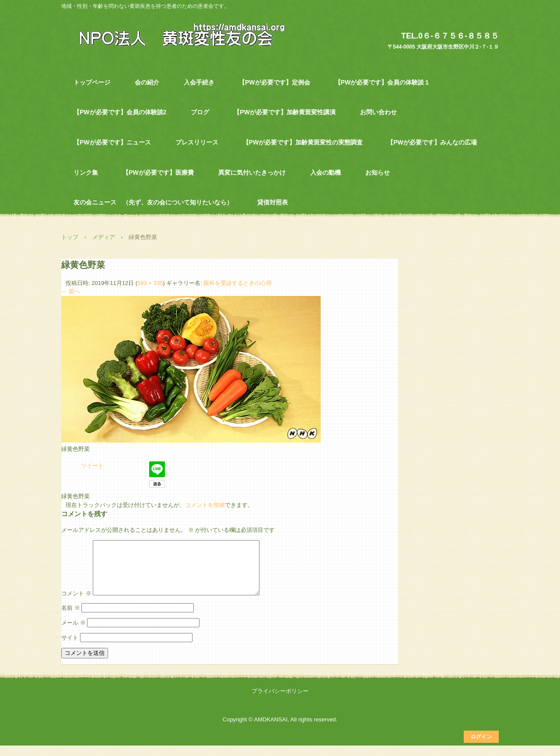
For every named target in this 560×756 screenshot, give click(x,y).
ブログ (200, 112)
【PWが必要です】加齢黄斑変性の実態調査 (303, 142)
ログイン (481, 747)
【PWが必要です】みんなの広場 (432, 142)
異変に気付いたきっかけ (252, 172)
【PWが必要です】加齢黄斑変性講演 (285, 112)
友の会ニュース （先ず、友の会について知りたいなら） (153, 202)
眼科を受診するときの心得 (238, 283)
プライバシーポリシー (280, 701)
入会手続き (199, 82)
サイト (70, 648)
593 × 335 (150, 283)
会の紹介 (147, 82)
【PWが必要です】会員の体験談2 (120, 112)
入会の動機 (325, 172)
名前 (71, 618)
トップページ (92, 82)
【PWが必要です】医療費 (158, 172)
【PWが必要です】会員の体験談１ (383, 82)
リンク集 (86, 172)
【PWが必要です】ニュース (112, 142)
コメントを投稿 (205, 505)
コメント (76, 604)
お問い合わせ (378, 112)
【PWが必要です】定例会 (275, 82)
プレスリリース (197, 142)
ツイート (92, 466)
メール (73, 633)
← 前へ (71, 291)
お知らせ (378, 172)
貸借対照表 (273, 202)
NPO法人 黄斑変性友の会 (177, 34)
